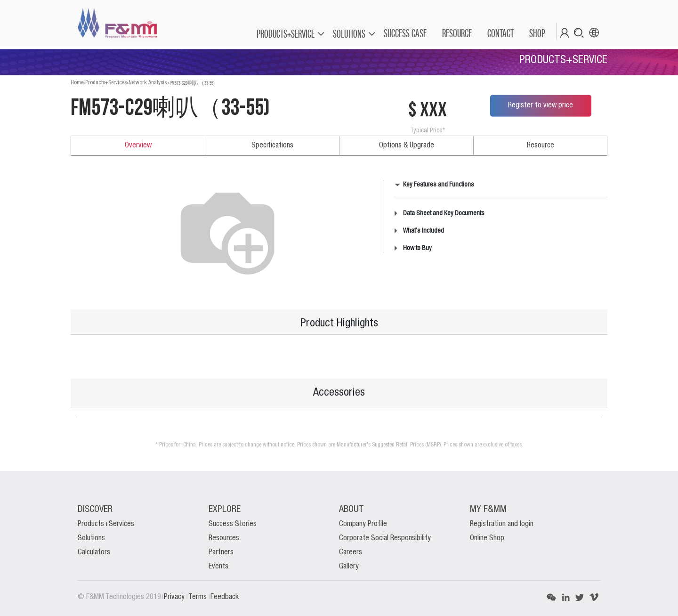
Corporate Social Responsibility (385, 538)
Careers (351, 552)
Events (218, 567)
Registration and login (502, 524)
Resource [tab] (541, 146)
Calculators (94, 552)
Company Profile (363, 524)
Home (77, 83)
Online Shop (487, 538)
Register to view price (541, 105)
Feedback (225, 597)
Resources (224, 538)
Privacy (175, 597)
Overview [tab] (138, 146)
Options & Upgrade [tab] (407, 146)
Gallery (349, 567)
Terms (198, 597)
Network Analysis (148, 83)
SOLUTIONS (349, 34)
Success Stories (233, 524)
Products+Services (106, 83)
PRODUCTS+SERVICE (286, 34)
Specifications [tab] (272, 146)
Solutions (91, 538)
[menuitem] (405, 33)
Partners (221, 552)
